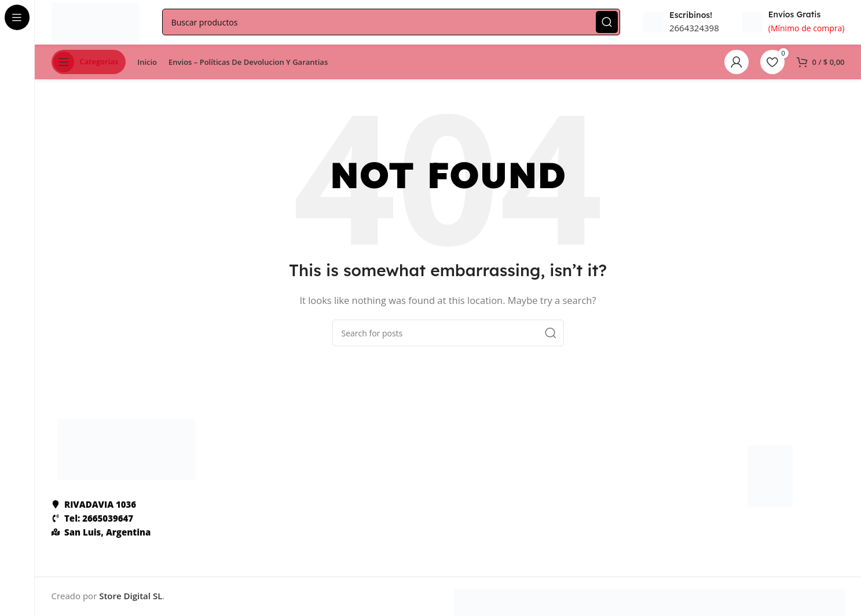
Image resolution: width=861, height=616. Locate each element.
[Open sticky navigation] (89, 64)
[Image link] (126, 450)
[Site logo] (97, 22)
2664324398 (694, 29)
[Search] (393, 23)
